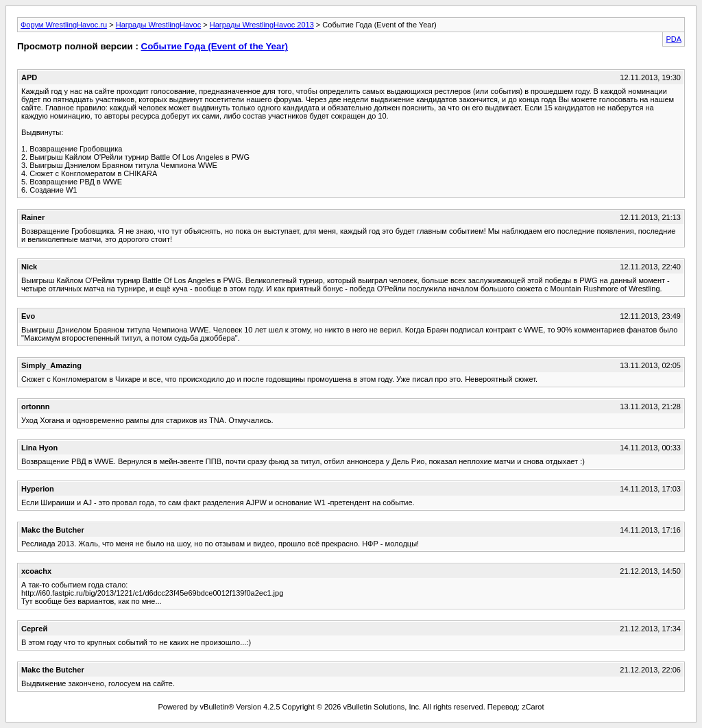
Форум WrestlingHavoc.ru (64, 25)
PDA (674, 39)
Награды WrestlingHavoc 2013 (262, 25)
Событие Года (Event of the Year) (215, 46)
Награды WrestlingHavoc (159, 25)
